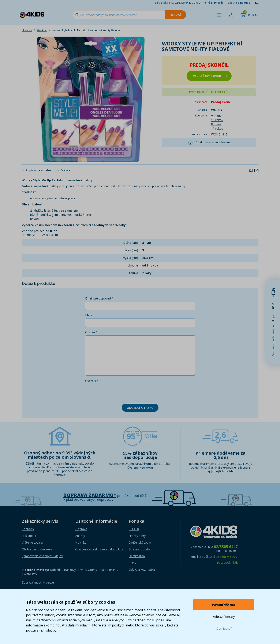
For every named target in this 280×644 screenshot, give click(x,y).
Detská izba (137, 556)
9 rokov (216, 116)
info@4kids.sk (229, 557)
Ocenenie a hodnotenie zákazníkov (99, 549)
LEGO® (134, 529)
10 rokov (217, 120)
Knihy (132, 563)
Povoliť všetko (224, 605)
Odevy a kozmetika (142, 569)
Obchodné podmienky (37, 549)
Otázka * (91, 332)
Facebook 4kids (228, 563)
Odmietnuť (224, 628)
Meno (89, 315)
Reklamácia (30, 536)
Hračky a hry (137, 536)
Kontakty (28, 529)
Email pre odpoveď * (99, 298)
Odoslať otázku (140, 408)
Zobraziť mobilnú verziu (38, 582)
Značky (80, 536)
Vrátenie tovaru (32, 542)
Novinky (81, 542)
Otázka (65, 170)
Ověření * (92, 381)
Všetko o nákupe (239, 3)
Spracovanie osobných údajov (42, 556)
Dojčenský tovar (140, 542)
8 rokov (42, 30)
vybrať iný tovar (210, 76)
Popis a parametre (38, 170)
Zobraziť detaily (224, 617)
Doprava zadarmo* (90, 495)
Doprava (81, 529)
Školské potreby (140, 549)
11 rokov (217, 128)
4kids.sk (27, 30)
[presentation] (117, 392)
